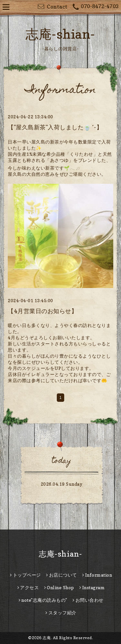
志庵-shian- (60, 34)
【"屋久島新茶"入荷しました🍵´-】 (55, 127)
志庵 (47, 638)
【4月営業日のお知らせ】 (42, 311)
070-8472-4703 (96, 7)
